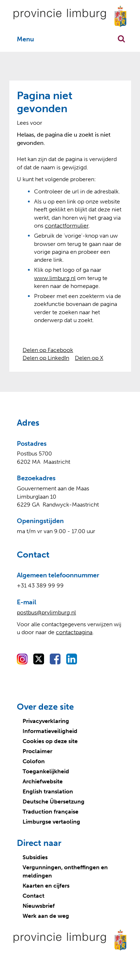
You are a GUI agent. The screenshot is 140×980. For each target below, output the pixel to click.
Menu (25, 39)
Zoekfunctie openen (121, 39)
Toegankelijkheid (46, 771)
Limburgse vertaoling (51, 822)
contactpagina (74, 632)
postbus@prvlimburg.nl (46, 612)
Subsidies (35, 857)
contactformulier (67, 226)
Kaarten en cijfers (46, 886)
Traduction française (50, 812)
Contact (33, 896)
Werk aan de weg (46, 916)
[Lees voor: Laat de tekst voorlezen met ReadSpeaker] (30, 123)
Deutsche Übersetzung (54, 802)
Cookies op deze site (50, 741)
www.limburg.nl (55, 278)
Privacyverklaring (46, 721)
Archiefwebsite (43, 781)
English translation (48, 791)
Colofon (34, 761)
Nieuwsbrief (39, 906)
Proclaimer (37, 751)
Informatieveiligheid (50, 731)
